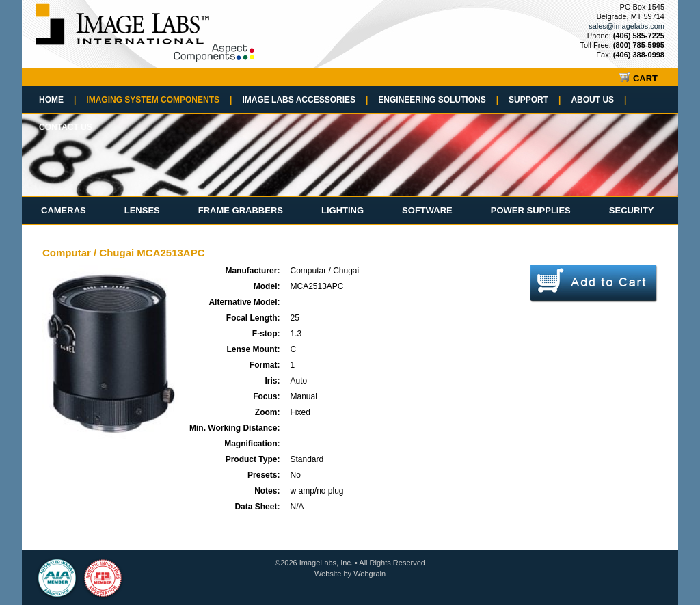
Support (535, 100)
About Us (598, 100)
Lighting (342, 210)
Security (632, 210)
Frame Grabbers (241, 210)
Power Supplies (531, 210)
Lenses (142, 210)
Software (427, 210)
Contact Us (66, 127)
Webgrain (369, 574)
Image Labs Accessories (305, 100)
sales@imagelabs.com (627, 26)
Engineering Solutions (438, 100)
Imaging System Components (159, 100)
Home (57, 100)
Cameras (64, 210)
